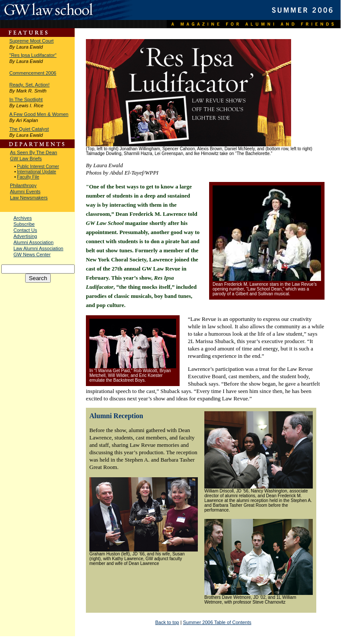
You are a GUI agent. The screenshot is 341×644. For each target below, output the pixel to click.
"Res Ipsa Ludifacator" (33, 55)
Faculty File (28, 177)
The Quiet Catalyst (29, 129)
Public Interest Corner (38, 167)
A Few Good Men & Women (39, 114)
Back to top (167, 622)
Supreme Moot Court (32, 41)
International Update (36, 172)
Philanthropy (23, 185)
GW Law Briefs (26, 159)
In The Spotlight (26, 99)
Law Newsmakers (29, 198)
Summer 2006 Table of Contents (217, 622)
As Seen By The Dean (34, 152)
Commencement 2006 (33, 73)
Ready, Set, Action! (30, 85)
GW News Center (32, 254)
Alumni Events (25, 192)
